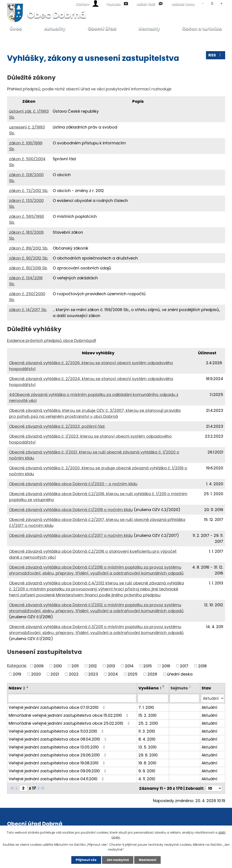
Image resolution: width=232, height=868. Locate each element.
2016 (166, 666)
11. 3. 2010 (147, 731)
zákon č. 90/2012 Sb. (29, 258)
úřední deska (180, 674)
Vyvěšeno (150, 688)
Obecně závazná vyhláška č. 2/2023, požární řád (57, 426)
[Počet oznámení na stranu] (214, 788)
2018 (202, 666)
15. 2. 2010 (147, 715)
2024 (113, 674)
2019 (17, 674)
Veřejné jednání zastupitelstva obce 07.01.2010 (58, 707)
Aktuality (55, 28)
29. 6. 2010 (148, 755)
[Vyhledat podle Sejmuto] (185, 698)
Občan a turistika (202, 28)
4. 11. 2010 (147, 779)
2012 (93, 666)
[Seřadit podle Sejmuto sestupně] (190, 688)
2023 (93, 674)
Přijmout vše (86, 860)
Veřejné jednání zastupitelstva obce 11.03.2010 (57, 731)
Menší (203, 4)
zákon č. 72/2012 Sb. (29, 191)
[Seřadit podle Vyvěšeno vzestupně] (164, 686)
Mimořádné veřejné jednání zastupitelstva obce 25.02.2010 (70, 723)
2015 (148, 666)
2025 (133, 674)
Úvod (17, 39)
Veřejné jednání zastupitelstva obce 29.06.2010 (58, 755)
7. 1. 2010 (146, 707)
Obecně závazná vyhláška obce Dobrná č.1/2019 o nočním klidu (71, 510)
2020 (36, 674)
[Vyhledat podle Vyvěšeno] (153, 698)
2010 (58, 666)
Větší (221, 4)
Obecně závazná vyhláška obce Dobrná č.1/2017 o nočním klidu (71, 535)
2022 (74, 674)
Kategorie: (17, 665)
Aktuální (209, 707)
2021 (55, 674)
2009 (39, 666)
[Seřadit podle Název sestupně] (28, 688)
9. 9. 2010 (147, 771)
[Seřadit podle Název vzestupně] (28, 686)
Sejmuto (179, 688)
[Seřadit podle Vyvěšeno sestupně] (164, 688)
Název (17, 688)
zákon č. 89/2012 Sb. (29, 248)
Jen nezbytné (118, 860)
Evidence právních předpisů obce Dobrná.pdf (52, 341)
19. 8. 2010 (147, 763)
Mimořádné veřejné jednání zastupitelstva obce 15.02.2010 (69, 715)
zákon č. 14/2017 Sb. (28, 310)
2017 (184, 666)
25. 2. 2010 (148, 723)
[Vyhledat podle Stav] (213, 698)
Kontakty (149, 28)
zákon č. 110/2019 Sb (28, 268)
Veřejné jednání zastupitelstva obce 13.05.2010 (58, 747)
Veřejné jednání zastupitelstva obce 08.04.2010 (58, 739)
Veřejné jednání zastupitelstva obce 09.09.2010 (58, 771)
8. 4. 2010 (147, 739)
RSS (215, 55)
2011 (75, 666)
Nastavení (148, 860)
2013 (111, 666)
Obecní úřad (39, 39)
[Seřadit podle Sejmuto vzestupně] (190, 686)
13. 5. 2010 (147, 747)
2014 (129, 666)
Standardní (212, 4)
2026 (152, 674)
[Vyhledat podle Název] (72, 698)
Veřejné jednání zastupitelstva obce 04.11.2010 (57, 779)
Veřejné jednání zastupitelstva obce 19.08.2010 (58, 763)
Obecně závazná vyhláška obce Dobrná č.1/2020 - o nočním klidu (73, 484)
